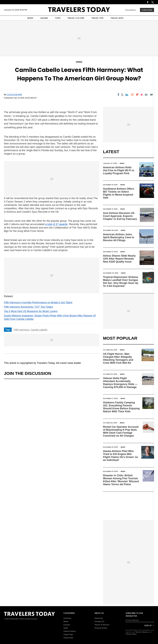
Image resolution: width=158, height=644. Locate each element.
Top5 (66, 628)
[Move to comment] (152, 95)
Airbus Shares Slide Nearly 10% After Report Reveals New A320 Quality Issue (119, 259)
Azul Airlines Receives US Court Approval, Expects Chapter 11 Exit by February (120, 216)
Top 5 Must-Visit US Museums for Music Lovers (31, 311)
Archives (67, 618)
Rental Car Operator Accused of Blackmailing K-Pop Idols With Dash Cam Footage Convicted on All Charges (121, 431)
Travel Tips (68, 634)
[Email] (146, 95)
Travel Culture (70, 631)
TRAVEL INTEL (117, 18)
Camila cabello (39, 330)
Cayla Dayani (15, 94)
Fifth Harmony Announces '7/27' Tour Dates (29, 307)
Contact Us (99, 621)
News (122, 163)
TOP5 (58, 18)
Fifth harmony (21, 330)
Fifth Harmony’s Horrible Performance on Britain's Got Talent (38, 303)
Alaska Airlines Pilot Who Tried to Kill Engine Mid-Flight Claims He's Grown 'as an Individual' (120, 456)
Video (79, 62)
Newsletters (131, 10)
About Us (99, 618)
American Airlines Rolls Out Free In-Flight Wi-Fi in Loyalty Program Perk (119, 170)
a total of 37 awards (56, 224)
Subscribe (147, 10)
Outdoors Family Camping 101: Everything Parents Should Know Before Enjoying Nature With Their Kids (121, 407)
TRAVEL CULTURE (76, 18)
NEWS (30, 18)
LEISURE (44, 18)
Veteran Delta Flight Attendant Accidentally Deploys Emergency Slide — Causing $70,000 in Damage (120, 383)
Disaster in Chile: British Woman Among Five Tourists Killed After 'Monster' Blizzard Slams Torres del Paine (121, 480)
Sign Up (148, 626)
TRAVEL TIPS (98, 18)
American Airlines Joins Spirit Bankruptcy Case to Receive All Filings (119, 237)
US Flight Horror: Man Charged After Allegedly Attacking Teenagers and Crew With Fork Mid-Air (118, 358)
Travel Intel (68, 638)
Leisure (67, 625)
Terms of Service (102, 625)
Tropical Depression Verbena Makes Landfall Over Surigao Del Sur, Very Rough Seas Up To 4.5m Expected (121, 282)
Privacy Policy (101, 628)
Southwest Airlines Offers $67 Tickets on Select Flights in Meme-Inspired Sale (118, 193)
